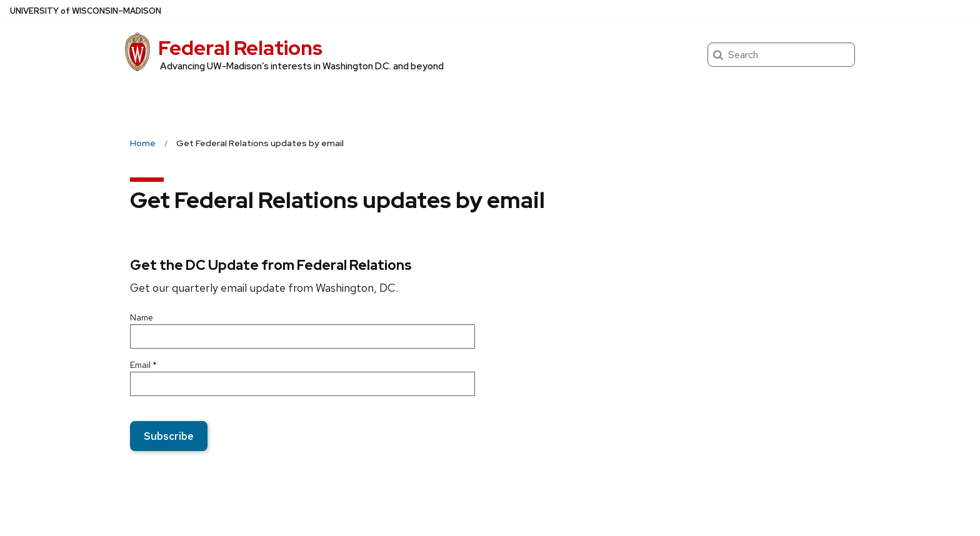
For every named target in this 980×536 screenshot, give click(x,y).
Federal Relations (240, 48)
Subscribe (169, 436)
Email (143, 365)
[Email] (302, 384)
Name (142, 317)
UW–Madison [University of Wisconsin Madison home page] (86, 11)
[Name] (302, 336)
